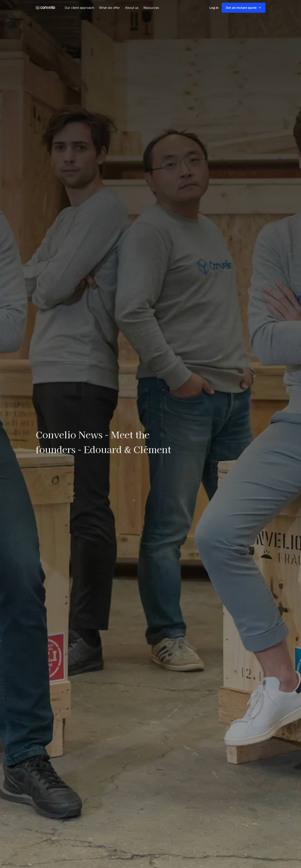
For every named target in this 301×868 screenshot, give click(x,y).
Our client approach (79, 8)
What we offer (110, 8)
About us (132, 8)
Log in (214, 8)
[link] (45, 8)
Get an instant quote (244, 8)
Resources (151, 8)
